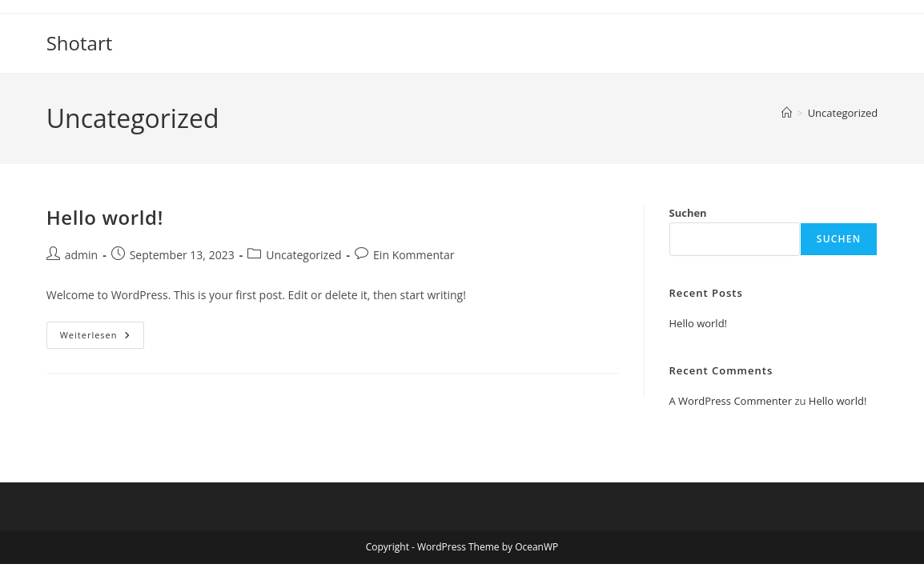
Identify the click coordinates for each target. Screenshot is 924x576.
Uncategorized (843, 113)
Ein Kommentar (414, 255)
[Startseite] (787, 113)
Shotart (80, 43)
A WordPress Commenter (731, 401)
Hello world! (105, 217)
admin (81, 255)
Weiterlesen (102, 338)
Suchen (688, 213)
